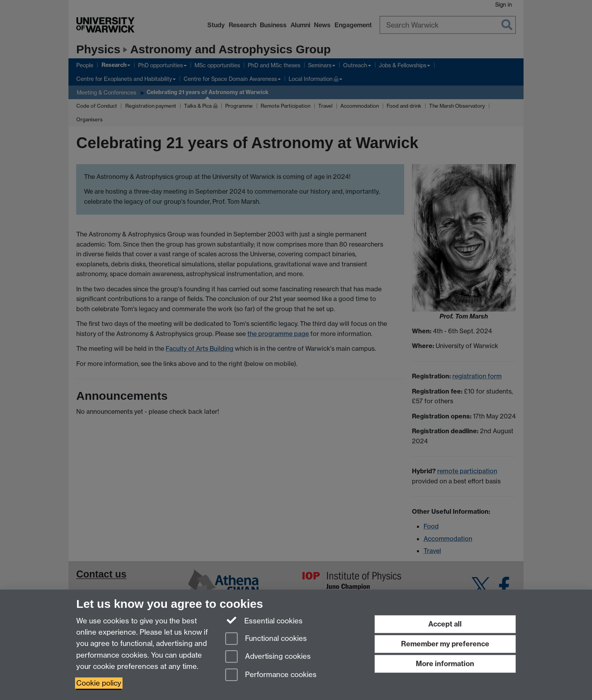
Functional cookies (266, 639)
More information (445, 664)
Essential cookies (264, 620)
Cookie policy (99, 683)
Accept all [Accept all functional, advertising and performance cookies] (445, 624)
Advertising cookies (268, 657)
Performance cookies (271, 675)
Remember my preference (445, 644)
